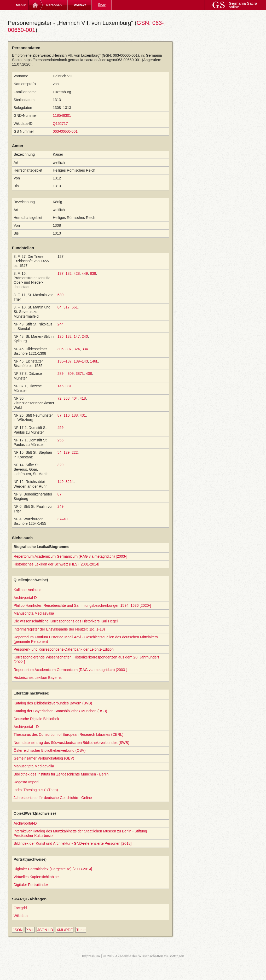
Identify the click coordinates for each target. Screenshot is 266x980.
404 (75, 398)
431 (83, 415)
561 (75, 307)
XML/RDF (65, 930)
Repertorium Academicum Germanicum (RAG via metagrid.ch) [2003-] (70, 556)
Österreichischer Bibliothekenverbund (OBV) (50, 750)
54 (60, 452)
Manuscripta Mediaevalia (34, 613)
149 (60, 482)
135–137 (65, 361)
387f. (80, 374)
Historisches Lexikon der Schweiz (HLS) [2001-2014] (56, 564)
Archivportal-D (25, 598)
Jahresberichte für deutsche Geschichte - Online (53, 798)
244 (60, 324)
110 (66, 415)
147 (77, 336)
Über (102, 5)
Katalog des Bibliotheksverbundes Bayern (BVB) (53, 703)
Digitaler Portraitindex (31, 885)
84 (60, 307)
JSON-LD (45, 930)
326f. (70, 482)
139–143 (81, 361)
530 (60, 295)
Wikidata (21, 916)
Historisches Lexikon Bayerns (38, 678)
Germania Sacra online (243, 5)
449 (85, 273)
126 (60, 336)
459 (60, 428)
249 (60, 506)
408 (89, 374)
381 (69, 386)
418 (83, 398)
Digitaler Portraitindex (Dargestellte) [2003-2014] (53, 869)
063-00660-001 (65, 131)
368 (66, 398)
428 (77, 273)
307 (69, 349)
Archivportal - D (26, 727)
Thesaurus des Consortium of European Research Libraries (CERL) (68, 734)
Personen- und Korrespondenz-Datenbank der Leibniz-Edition (64, 649)
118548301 (62, 115)
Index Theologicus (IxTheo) (36, 790)
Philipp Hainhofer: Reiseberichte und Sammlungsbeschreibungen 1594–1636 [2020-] (82, 605)
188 (75, 415)
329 (60, 465)
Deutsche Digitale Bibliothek (36, 719)
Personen (54, 5)
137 (60, 273)
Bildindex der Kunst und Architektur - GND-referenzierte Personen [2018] (73, 843)
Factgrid (20, 908)
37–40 (63, 519)
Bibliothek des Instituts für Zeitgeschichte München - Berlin (61, 774)
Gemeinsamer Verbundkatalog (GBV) (44, 758)
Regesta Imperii (26, 782)
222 (75, 452)
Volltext (80, 5)
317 (66, 307)
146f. (94, 361)
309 (71, 374)
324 (77, 349)
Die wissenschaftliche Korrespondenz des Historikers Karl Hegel (66, 621)
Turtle (81, 930)
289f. (62, 374)
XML (30, 930)
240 (85, 336)
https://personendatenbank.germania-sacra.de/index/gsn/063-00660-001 (82, 60)
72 (60, 398)
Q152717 (60, 124)
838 (93, 273)
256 (60, 440)
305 (60, 349)
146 (60, 386)
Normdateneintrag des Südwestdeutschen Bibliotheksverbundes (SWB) (71, 743)
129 (66, 452)
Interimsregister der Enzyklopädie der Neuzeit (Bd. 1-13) (59, 629)
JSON (18, 930)
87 (60, 415)
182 (69, 273)
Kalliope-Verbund (28, 590)
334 (85, 349)
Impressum (91, 956)
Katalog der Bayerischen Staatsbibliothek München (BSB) (60, 711)
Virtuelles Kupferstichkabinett (37, 877)
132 (69, 336)
